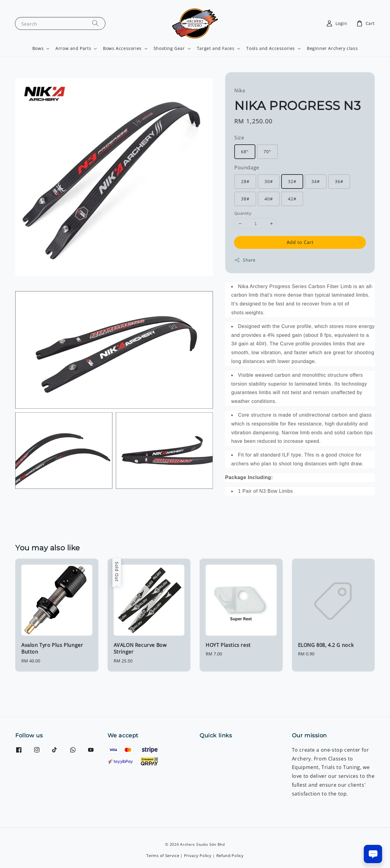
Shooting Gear (169, 48)
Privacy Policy (198, 856)
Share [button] (245, 260)
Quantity (243, 213)
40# (269, 199)
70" (267, 152)
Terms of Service (163, 856)
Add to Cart (300, 242)
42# (292, 199)
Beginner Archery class (332, 48)
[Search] (95, 23)
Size (239, 138)
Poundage (247, 168)
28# (245, 181)
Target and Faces (216, 48)
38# (245, 199)
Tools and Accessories (271, 48)
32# (292, 181)
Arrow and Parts (73, 48)
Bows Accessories (122, 48)
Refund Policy (230, 856)
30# (269, 181)
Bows (38, 48)
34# (316, 181)
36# (339, 181)
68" (245, 152)
